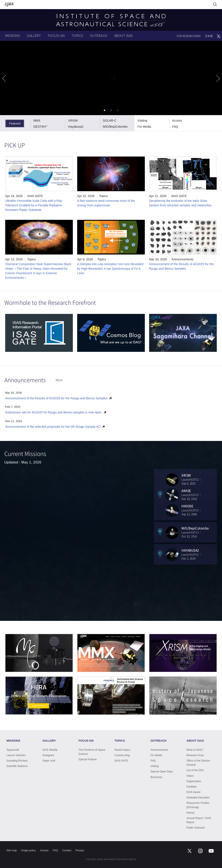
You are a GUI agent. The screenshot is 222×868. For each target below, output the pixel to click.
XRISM (73, 121)
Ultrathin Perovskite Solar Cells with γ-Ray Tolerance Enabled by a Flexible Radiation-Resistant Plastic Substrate (34, 205)
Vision (190, 776)
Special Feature (88, 759)
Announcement (159, 750)
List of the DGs (195, 770)
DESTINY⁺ (41, 127)
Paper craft (49, 761)
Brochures (156, 777)
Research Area (195, 755)
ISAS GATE (35, 196)
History (190, 813)
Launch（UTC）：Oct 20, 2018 (199, 532)
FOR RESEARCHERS (189, 36)
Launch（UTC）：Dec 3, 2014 (199, 554)
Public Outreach (196, 828)
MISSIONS (12, 36)
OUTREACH (99, 36)
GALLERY (34, 36)
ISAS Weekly (50, 750)
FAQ (175, 127)
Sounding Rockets (17, 761)
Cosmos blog (122, 755)
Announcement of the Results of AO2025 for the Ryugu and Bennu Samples (56, 398)
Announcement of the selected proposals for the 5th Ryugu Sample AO (53, 427)
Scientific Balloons (17, 766)
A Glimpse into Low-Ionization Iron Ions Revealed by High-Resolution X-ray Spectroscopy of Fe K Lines (110, 269)
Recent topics (122, 750)
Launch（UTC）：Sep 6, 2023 (199, 479)
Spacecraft (13, 750)
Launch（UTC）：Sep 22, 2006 (199, 510)
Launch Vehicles (16, 755)
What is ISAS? (195, 750)
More (59, 380)
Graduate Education (198, 798)
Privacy (80, 850)
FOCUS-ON (56, 36)
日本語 (209, 36)
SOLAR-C (109, 121)
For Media (144, 127)
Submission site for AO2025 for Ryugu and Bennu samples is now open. (54, 412)
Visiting (142, 121)
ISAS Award (193, 792)
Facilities (192, 787)
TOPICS (77, 36)
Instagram (48, 755)
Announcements (182, 259)
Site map (12, 850)
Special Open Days (162, 772)
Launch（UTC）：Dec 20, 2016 (199, 495)
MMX (37, 121)
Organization (194, 781)
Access (177, 121)
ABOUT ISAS (123, 36)
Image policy (28, 850)
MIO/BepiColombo (115, 127)
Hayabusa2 (76, 127)
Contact (67, 850)
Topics (103, 196)
